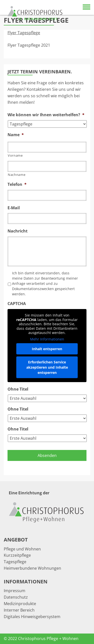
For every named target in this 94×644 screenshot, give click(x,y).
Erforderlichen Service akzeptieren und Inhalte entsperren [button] (47, 367)
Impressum (15, 591)
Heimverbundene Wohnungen (32, 568)
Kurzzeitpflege (17, 555)
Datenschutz (16, 597)
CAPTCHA (17, 304)
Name (16, 135)
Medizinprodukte (20, 604)
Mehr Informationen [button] (47, 339)
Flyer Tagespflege (24, 33)
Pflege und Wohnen (22, 549)
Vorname (15, 155)
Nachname (17, 175)
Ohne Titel (18, 389)
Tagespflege (15, 562)
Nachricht (18, 231)
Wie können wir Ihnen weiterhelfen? (46, 115)
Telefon (17, 184)
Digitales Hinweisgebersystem (32, 617)
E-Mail (14, 208)
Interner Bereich (19, 610)
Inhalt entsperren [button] (47, 349)
